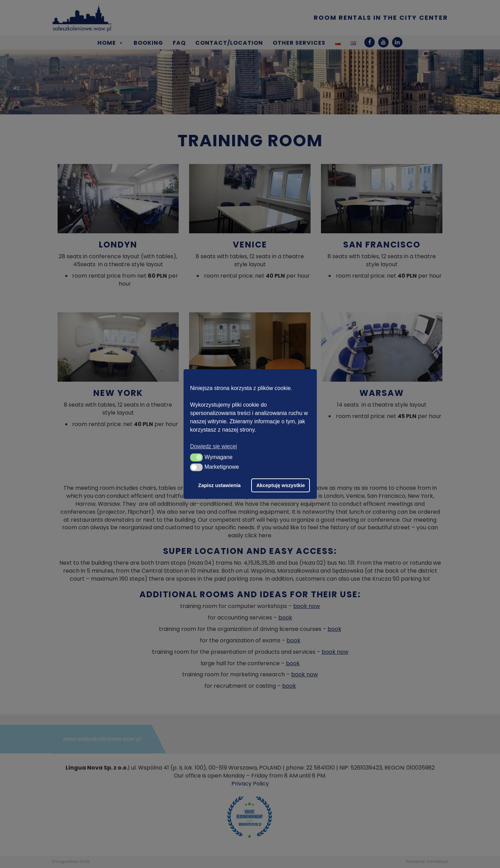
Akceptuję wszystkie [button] (281, 485)
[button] (197, 457)
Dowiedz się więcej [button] (214, 446)
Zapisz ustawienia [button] (219, 485)
